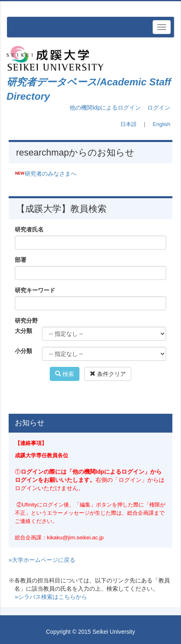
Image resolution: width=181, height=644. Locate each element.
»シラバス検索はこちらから (51, 597)
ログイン (159, 108)
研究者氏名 (29, 229)
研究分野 (26, 321)
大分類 (23, 331)
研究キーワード (35, 290)
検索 (65, 374)
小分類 (23, 351)
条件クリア (108, 374)
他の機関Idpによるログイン (105, 108)
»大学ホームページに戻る (42, 560)
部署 (21, 260)
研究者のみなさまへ (51, 174)
